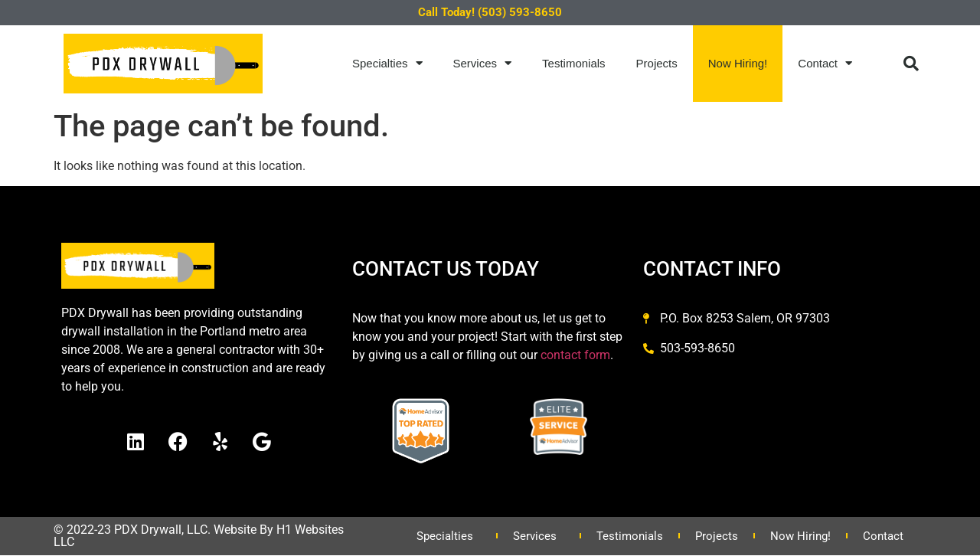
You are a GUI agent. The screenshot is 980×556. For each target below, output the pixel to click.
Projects (657, 63)
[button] (911, 64)
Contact (825, 63)
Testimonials (574, 63)
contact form (575, 355)
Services (483, 63)
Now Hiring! (738, 63)
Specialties (387, 63)
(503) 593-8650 (520, 12)
